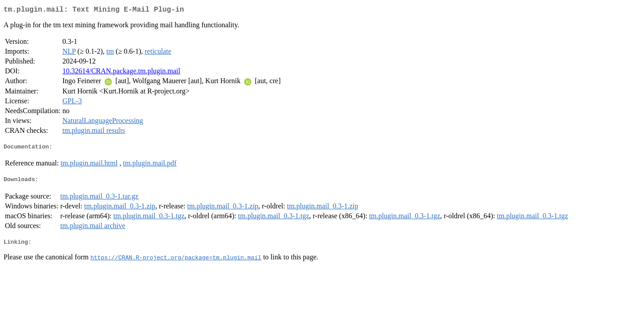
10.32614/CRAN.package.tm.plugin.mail (121, 73)
